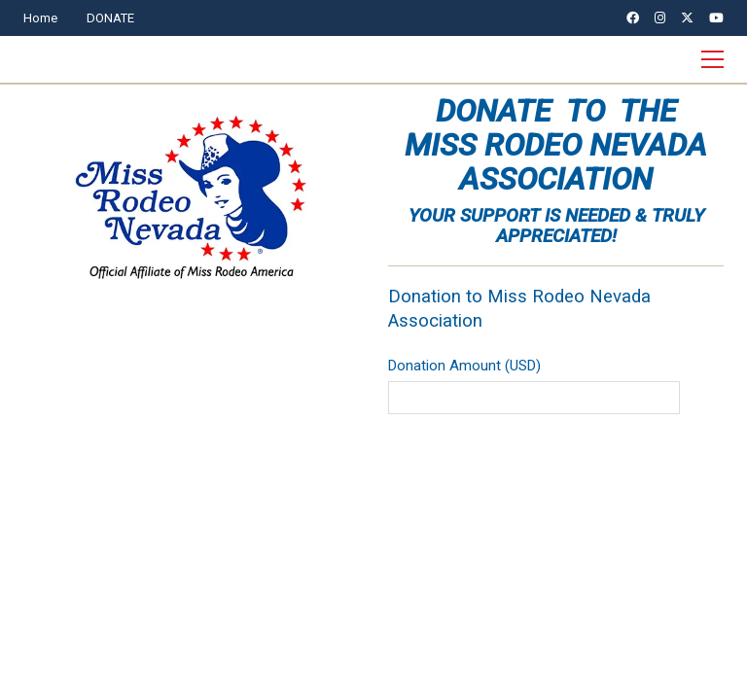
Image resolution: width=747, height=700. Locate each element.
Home (40, 18)
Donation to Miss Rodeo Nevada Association (519, 309)
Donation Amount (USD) (464, 366)
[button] (712, 59)
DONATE (110, 18)
